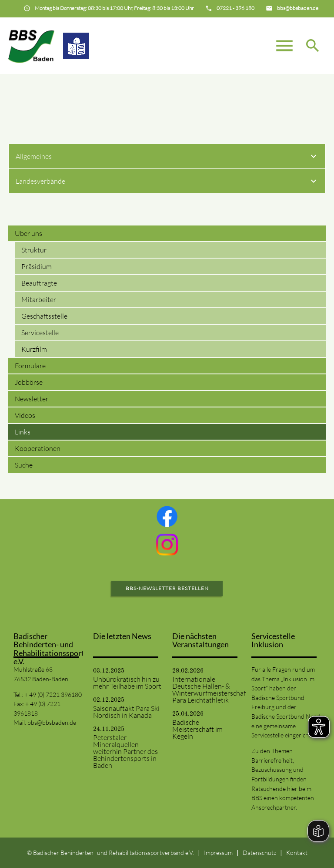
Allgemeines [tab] (167, 158)
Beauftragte (39, 283)
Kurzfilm (34, 349)
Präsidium (37, 266)
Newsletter (32, 399)
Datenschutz (259, 853)
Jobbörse (29, 382)
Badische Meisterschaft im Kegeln (197, 729)
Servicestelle (40, 333)
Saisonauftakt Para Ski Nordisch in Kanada (126, 712)
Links (23, 432)
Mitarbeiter (39, 299)
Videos (25, 415)
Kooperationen (38, 448)
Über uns (28, 233)
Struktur (34, 250)
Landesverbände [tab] (167, 182)
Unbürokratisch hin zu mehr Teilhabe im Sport (127, 683)
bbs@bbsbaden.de (52, 722)
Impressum (218, 853)
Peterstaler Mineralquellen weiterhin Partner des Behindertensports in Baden (125, 751)
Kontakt (297, 853)
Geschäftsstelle (44, 316)
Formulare (30, 366)
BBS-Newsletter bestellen (167, 588)
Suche (24, 465)
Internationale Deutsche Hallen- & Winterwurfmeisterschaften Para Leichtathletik (207, 690)
